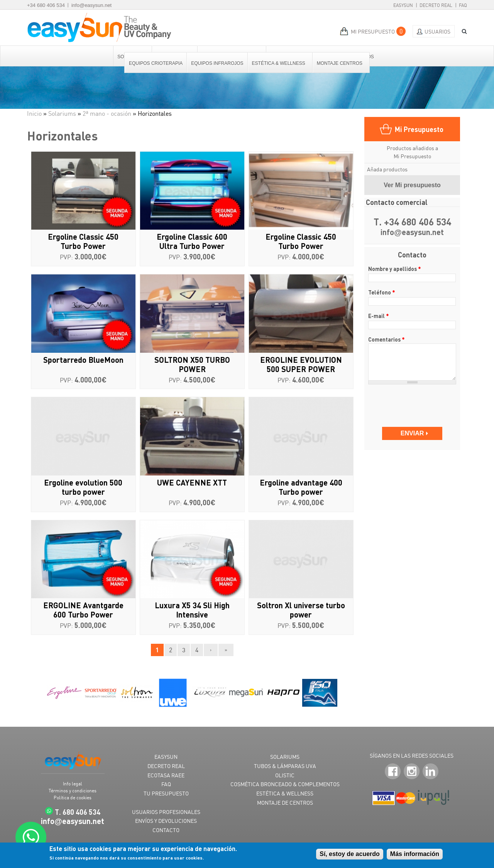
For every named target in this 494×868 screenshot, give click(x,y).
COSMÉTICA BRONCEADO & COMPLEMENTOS (285, 784)
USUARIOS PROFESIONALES (166, 812)
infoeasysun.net (412, 233)
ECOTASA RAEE (166, 775)
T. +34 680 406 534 (412, 222)
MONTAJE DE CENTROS (285, 803)
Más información (415, 854)
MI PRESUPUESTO (373, 31)
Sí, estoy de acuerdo (350, 854)
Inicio (34, 113)
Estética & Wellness (279, 63)
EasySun (403, 5)
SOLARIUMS (285, 757)
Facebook (393, 771)
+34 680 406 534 (46, 5)
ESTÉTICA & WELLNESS (285, 793)
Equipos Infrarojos (217, 63)
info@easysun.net (91, 5)
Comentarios (387, 339)
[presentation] (413, 402)
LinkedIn (431, 771)
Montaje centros (340, 63)
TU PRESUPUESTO (166, 793)
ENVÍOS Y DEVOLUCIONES (166, 821)
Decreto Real (436, 5)
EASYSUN (166, 757)
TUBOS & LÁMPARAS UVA (285, 766)
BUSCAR (462, 31)
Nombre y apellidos (395, 269)
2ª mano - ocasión (107, 113)
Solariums (62, 113)
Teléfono (382, 292)
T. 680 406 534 (78, 812)
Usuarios (437, 31)
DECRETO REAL (166, 766)
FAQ (463, 5)
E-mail (379, 316)
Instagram (412, 771)
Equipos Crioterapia (156, 63)
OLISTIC (285, 775)
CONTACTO (166, 830)
